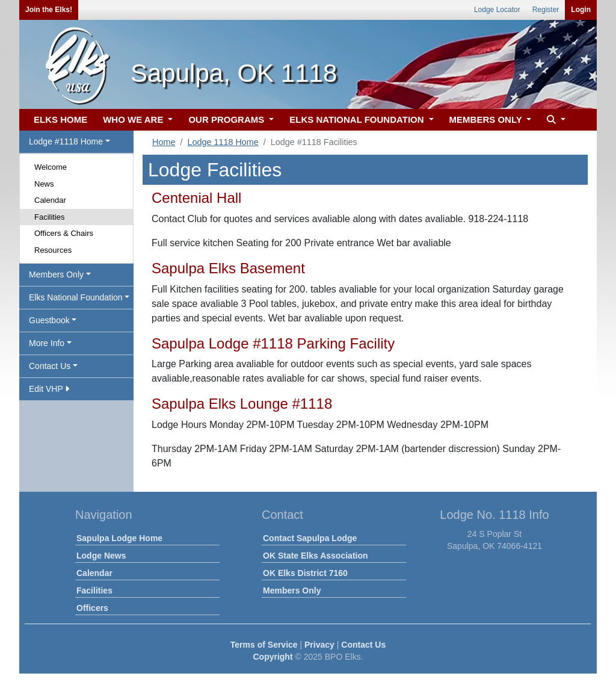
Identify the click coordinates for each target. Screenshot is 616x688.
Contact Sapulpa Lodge (310, 538)
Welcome (51, 167)
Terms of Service (264, 645)
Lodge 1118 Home (223, 142)
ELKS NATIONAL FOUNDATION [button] (358, 119)
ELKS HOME (60, 119)
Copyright (273, 657)
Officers (92, 608)
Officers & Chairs (64, 233)
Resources (53, 250)
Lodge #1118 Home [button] (66, 141)
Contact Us (363, 645)
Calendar (50, 200)
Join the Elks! (49, 10)
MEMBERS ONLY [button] (487, 119)
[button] (555, 120)
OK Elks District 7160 (305, 573)
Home (164, 142)
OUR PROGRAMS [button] (227, 119)
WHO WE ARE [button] (134, 119)
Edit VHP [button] (49, 389)
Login (581, 10)
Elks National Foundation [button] (76, 297)
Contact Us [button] (50, 366)
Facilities (50, 217)
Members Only (292, 590)
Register (546, 10)
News (44, 184)
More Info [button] (47, 343)
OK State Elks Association (316, 556)
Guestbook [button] (49, 320)
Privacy (319, 645)
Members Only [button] (56, 274)
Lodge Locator (497, 10)
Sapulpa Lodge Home (119, 538)
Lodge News (101, 556)
